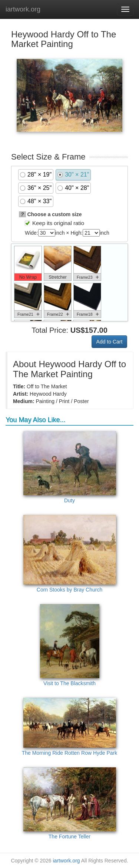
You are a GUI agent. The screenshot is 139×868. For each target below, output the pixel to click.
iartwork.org (23, 9)
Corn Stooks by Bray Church (70, 554)
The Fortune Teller (70, 803)
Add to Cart (110, 342)
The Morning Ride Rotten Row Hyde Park (70, 727)
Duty (70, 467)
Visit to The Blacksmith (70, 645)
